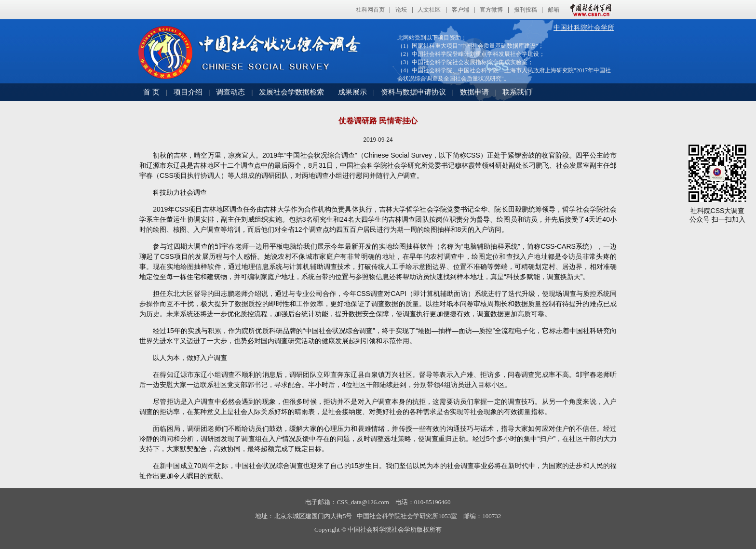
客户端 (460, 10)
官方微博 (491, 10)
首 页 (151, 92)
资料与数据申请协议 (413, 92)
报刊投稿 (526, 10)
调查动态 (230, 92)
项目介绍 (188, 92)
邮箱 (553, 10)
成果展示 (352, 92)
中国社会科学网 (589, 10)
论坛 (401, 10)
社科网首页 (370, 10)
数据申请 (474, 92)
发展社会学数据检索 (291, 92)
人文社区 (429, 10)
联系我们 (517, 92)
